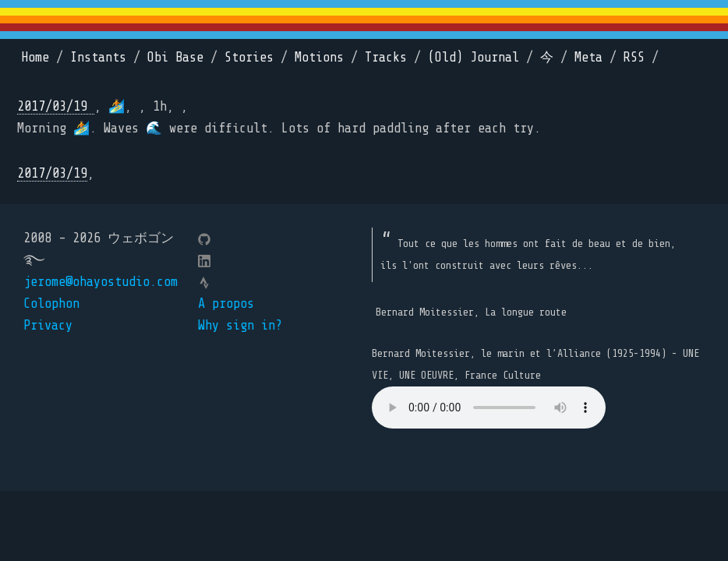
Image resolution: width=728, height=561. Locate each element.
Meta (588, 57)
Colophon (51, 303)
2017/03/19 (56, 106)
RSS (634, 57)
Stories (249, 57)
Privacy (48, 325)
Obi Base (175, 57)
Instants (98, 57)
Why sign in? (240, 325)
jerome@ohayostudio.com (101, 282)
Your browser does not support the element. (489, 408)
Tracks (386, 57)
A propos (226, 303)
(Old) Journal (474, 57)
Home (35, 57)
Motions (319, 57)
